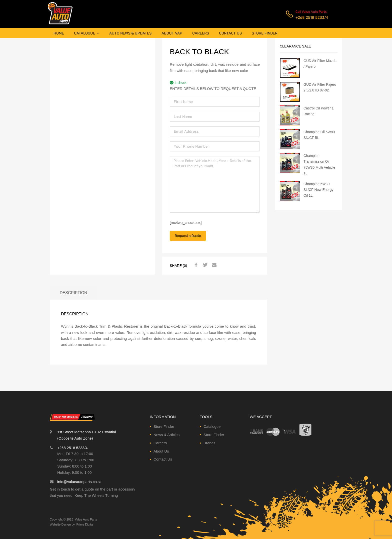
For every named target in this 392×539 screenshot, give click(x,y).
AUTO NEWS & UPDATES (130, 33)
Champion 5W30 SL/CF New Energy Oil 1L (318, 190)
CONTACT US (230, 33)
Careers (160, 443)
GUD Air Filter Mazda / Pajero (320, 64)
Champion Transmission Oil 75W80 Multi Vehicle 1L (319, 164)
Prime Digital (85, 525)
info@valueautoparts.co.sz (79, 482)
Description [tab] (73, 293)
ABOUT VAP (172, 33)
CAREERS (201, 33)
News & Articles (166, 435)
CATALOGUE (87, 33)
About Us (161, 451)
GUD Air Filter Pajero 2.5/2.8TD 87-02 (320, 87)
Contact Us (163, 459)
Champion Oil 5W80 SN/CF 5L (319, 135)
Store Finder (164, 426)
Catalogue (212, 426)
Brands (209, 443)
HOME (59, 33)
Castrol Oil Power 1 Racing (318, 111)
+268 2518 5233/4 (308, 17)
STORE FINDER (265, 33)
